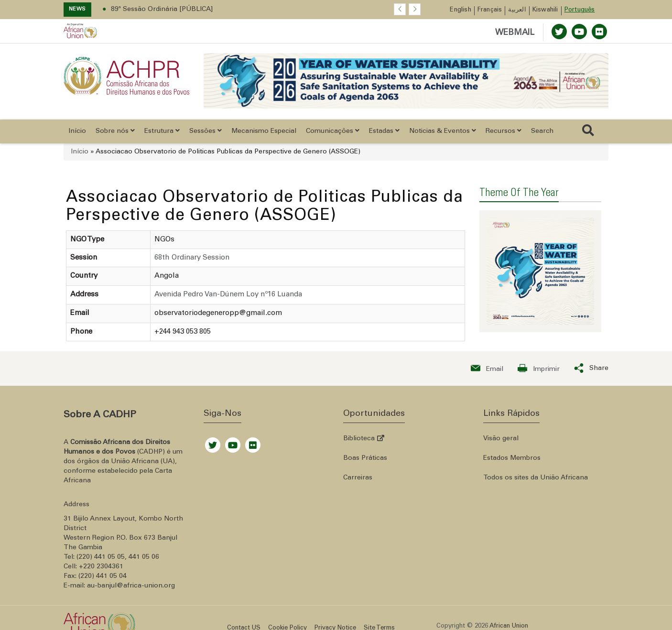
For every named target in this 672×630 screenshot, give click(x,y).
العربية (517, 10)
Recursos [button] (504, 131)
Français (490, 10)
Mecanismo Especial (264, 131)
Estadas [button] (384, 131)
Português (580, 10)
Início (77, 131)
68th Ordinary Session (192, 258)
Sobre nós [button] (115, 131)
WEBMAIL (515, 33)
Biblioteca (364, 439)
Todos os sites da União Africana (536, 478)
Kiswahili (545, 10)
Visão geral (501, 439)
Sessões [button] (206, 131)
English (460, 10)
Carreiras (358, 478)
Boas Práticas (365, 458)
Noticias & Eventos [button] (443, 131)
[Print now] (539, 369)
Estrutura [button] (162, 131)
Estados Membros (512, 458)
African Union (509, 626)
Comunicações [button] (333, 131)
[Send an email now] (487, 369)
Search (542, 131)
